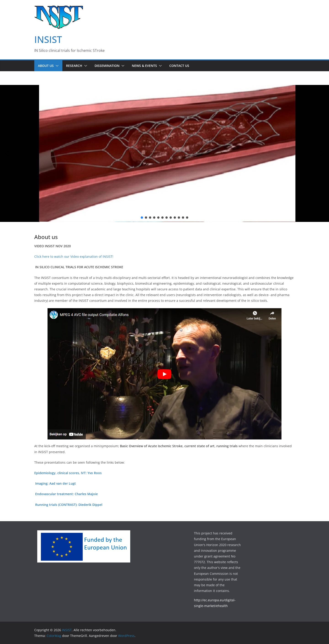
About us (46, 66)
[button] (56, 66)
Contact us (179, 66)
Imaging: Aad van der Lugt (56, 483)
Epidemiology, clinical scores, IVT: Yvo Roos (68, 473)
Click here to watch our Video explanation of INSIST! (74, 256)
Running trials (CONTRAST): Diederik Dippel (69, 505)
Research (74, 66)
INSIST (48, 39)
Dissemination (107, 66)
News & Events (144, 66)
